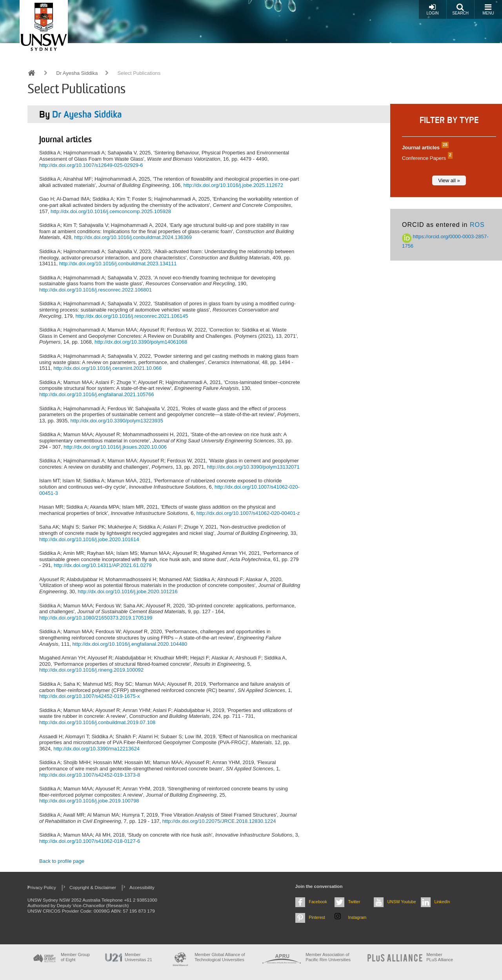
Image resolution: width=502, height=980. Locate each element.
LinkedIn (442, 902)
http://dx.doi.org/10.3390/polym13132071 (253, 467)
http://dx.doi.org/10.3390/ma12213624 (96, 749)
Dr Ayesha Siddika (77, 73)
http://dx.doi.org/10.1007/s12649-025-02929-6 (91, 165)
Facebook (318, 902)
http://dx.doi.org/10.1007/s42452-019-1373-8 (90, 775)
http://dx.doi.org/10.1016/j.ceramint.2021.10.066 (107, 368)
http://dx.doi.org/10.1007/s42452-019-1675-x (90, 696)
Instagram (357, 917)
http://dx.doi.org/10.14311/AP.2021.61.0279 (103, 565)
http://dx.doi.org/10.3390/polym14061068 (141, 342)
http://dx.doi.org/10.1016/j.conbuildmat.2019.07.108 (97, 722)
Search (460, 9)
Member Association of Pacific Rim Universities (328, 957)
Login (432, 9)
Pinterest (317, 917)
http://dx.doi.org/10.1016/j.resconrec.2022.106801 (95, 290)
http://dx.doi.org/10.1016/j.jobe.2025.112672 (233, 185)
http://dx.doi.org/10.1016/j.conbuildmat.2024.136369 (133, 237)
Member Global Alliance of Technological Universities (220, 957)
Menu (488, 9)
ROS (477, 225)
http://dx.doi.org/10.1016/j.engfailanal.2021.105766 (97, 394)
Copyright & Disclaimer (93, 887)
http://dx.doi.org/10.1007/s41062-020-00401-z (248, 513)
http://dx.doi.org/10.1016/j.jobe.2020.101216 (127, 591)
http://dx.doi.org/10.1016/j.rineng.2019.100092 (91, 670)
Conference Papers (426, 158)
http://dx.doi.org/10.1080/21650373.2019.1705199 (96, 618)
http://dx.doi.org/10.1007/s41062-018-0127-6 (90, 841)
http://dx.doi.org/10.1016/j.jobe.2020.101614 (89, 539)
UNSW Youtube (402, 902)
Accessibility (142, 887)
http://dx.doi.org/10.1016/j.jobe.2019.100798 (89, 801)
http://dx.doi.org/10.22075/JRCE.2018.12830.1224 (219, 821)
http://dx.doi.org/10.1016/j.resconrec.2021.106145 (132, 316)
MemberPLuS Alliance (440, 957)
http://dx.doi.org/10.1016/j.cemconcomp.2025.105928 (111, 211)
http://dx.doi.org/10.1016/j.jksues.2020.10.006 (115, 447)
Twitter (354, 902)
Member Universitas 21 (138, 957)
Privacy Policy (42, 887)
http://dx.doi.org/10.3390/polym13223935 (117, 421)
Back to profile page (62, 861)
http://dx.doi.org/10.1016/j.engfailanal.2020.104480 (130, 644)
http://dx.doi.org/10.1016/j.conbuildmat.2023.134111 (118, 264)
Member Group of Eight (75, 957)
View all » (449, 180)
